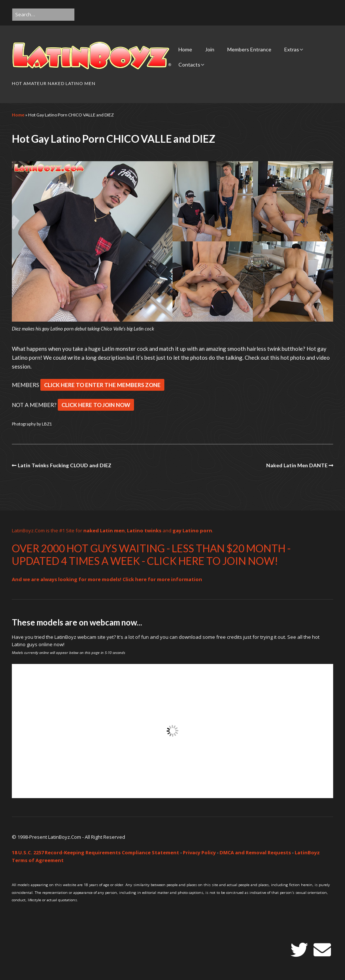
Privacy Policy (199, 852)
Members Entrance (249, 49)
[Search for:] (43, 15)
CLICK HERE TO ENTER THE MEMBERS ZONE (102, 385)
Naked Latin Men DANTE (297, 465)
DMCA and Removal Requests (255, 852)
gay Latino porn (192, 530)
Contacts (189, 65)
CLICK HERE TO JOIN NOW (96, 405)
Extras (292, 49)
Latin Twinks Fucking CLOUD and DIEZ (65, 465)
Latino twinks (144, 530)
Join (210, 49)
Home (185, 49)
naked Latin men (104, 530)
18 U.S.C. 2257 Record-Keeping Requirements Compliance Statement (96, 852)
